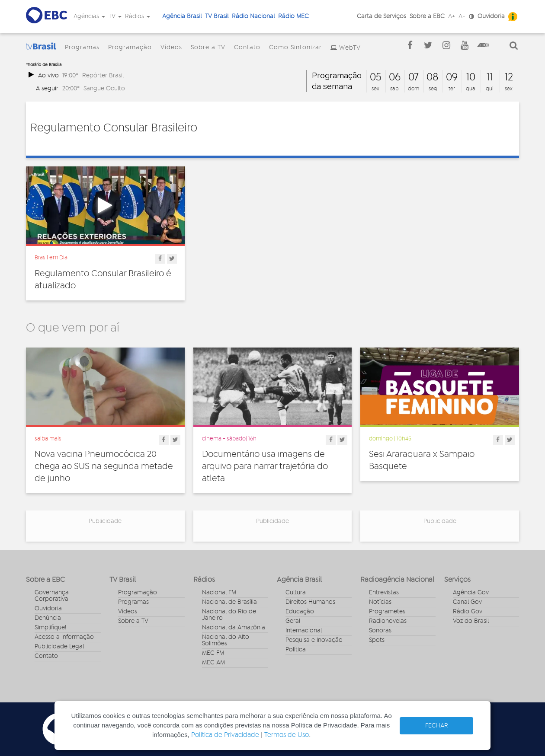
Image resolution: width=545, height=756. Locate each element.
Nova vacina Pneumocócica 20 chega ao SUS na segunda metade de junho (104, 466)
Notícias (380, 602)
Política (296, 650)
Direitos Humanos (310, 602)
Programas (82, 48)
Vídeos (171, 48)
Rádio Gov (468, 612)
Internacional (304, 631)
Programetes (387, 612)
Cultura (296, 593)
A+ (452, 16)
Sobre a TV (208, 48)
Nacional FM (219, 593)
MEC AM (213, 663)
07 (414, 77)
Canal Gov (467, 602)
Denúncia (48, 618)
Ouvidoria (491, 16)
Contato (247, 48)
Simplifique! (50, 628)
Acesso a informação (64, 637)
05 (376, 77)
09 (452, 77)
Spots (377, 640)
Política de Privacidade (225, 735)
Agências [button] (89, 16)
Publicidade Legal (59, 647)
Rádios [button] (138, 16)
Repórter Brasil (103, 75)
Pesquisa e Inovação (314, 640)
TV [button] (115, 16)
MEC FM (213, 653)
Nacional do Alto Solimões (226, 640)
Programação (130, 48)
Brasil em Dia (51, 258)
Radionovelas (388, 621)
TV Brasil (217, 16)
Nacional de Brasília (229, 602)
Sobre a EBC (427, 16)
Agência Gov (471, 593)
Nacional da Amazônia (234, 628)
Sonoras (380, 631)
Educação (300, 612)
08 (433, 77)
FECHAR (437, 726)
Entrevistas (384, 593)
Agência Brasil (182, 16)
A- (462, 16)
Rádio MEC (293, 16)
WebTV (350, 48)
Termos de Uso (287, 735)
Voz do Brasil (471, 621)
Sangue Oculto (104, 88)
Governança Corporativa (52, 596)
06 (395, 77)
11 (490, 77)
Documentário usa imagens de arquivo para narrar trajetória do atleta (265, 466)
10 (471, 77)
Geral (293, 621)
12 (509, 77)
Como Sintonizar (295, 48)
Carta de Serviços (381, 16)
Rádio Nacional (253, 16)
